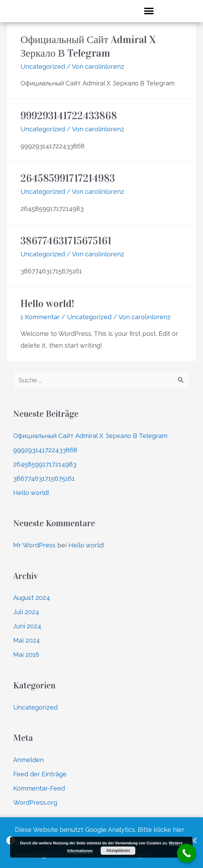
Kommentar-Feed (39, 788)
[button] (149, 11)
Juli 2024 (26, 612)
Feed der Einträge (40, 774)
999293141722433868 (69, 116)
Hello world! (47, 304)
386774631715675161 (66, 241)
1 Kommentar (40, 317)
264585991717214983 (68, 178)
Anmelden (28, 760)
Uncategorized (43, 67)
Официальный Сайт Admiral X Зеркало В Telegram (90, 436)
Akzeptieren (118, 851)
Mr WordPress (34, 545)
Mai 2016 (26, 655)
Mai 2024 (27, 640)
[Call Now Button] (187, 853)
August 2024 (32, 598)
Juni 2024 (27, 626)
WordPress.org (35, 803)
